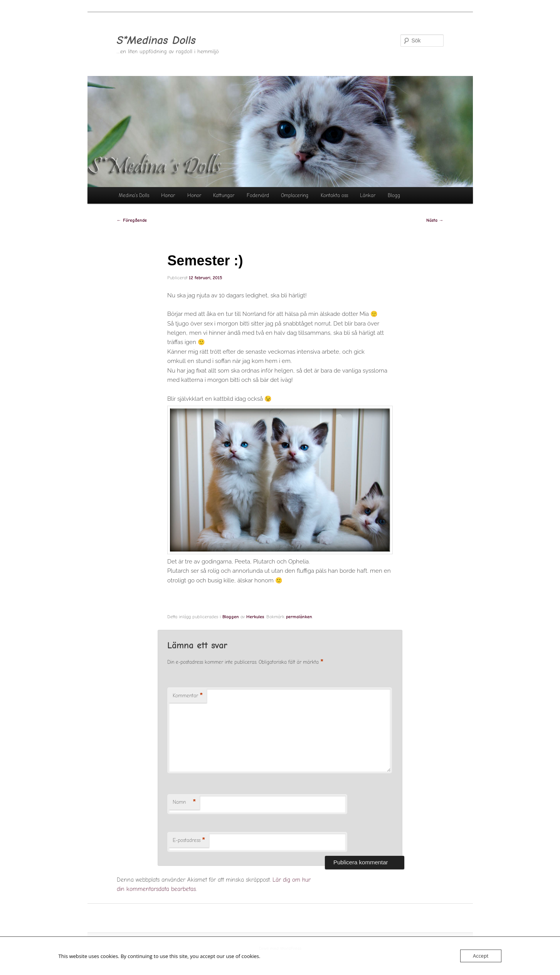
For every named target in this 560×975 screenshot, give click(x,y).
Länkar (368, 195)
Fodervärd (258, 195)
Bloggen (231, 617)
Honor (194, 195)
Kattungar (224, 195)
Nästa (435, 220)
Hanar (168, 195)
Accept (481, 956)
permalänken (299, 617)
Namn (184, 802)
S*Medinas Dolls (156, 40)
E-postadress (189, 841)
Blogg (394, 195)
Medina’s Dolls (134, 195)
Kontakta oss (334, 195)
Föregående (132, 220)
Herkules (255, 617)
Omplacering (295, 195)
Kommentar (188, 696)
